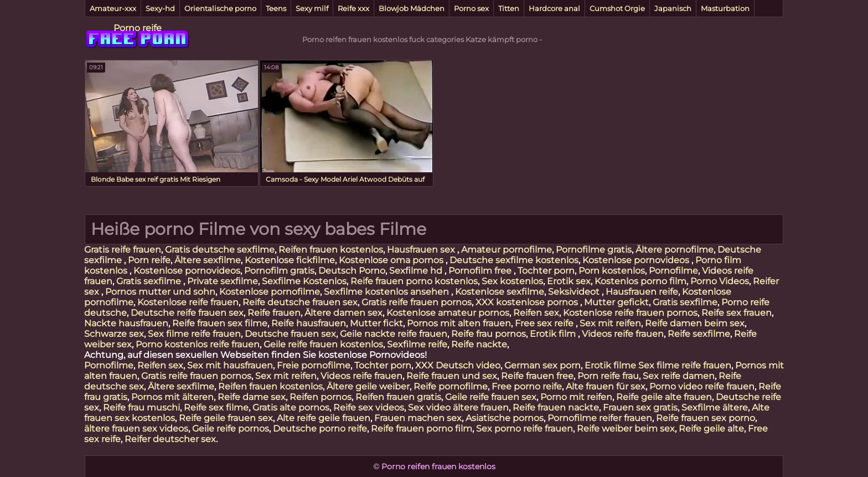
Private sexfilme (223, 281)
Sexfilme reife (417, 344)
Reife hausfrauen (309, 323)
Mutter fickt (376, 323)
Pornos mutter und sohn (160, 292)
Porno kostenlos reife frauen (198, 344)
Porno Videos (720, 281)
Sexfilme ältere (715, 407)
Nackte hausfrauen (126, 323)
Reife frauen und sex (452, 376)
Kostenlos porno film (640, 281)
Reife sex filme (216, 407)
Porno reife (138, 28)
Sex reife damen (679, 376)
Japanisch (673, 8)
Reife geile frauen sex (226, 418)
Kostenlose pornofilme (270, 292)
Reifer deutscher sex (170, 439)
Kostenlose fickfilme (290, 260)
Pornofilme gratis (594, 250)
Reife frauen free (537, 376)
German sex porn (542, 365)
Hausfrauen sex (422, 250)
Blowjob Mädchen (412, 8)
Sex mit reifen (610, 323)
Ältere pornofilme (675, 250)
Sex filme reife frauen (194, 334)
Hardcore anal (554, 8)
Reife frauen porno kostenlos (414, 281)
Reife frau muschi (141, 407)
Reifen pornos (321, 397)
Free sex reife (545, 323)
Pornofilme (673, 271)
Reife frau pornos (489, 334)
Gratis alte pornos (291, 407)
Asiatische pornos (505, 418)
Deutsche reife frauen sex (187, 313)
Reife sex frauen (737, 313)
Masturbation (725, 8)
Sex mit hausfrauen (230, 365)
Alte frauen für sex (606, 386)
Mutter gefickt (616, 302)
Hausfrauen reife (642, 292)
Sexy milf (312, 8)
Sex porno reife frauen (525, 429)
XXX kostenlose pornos (528, 302)
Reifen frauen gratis (398, 397)
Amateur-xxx (113, 8)
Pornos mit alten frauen (459, 323)
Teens (276, 8)
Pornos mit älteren (172, 397)
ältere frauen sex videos (136, 429)
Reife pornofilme (451, 386)
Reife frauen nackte (556, 407)
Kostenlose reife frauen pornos (630, 313)
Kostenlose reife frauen (188, 302)
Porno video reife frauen (702, 386)
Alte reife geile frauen (324, 418)
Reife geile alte (711, 429)
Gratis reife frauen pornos (417, 302)
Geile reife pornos (231, 429)
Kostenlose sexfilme (500, 292)
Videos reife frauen (623, 334)
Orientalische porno (220, 8)
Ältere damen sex (343, 313)
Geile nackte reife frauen (394, 334)
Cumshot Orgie (617, 8)
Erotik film (554, 334)
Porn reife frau (608, 376)
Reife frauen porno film (422, 429)
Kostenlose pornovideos (637, 260)
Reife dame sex (252, 397)
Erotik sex (569, 281)
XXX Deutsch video (458, 365)
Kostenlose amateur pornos (448, 313)
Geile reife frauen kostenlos (323, 344)
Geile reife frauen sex (491, 397)
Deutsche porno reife (320, 429)
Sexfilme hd (417, 271)
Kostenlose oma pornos (392, 260)
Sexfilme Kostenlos (304, 281)
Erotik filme (610, 365)
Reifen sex (536, 313)
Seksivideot (575, 292)
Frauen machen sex (418, 418)
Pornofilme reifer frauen (600, 418)
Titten (509, 8)
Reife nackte (479, 344)
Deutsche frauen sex (290, 334)
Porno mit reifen (576, 397)
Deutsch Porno (352, 271)
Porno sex (471, 8)
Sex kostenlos (512, 281)
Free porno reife (527, 386)
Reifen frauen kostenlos (331, 250)
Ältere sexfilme (208, 260)
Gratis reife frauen (123, 250)
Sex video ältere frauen (458, 407)
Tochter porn (546, 271)
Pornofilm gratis (279, 271)
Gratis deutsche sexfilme (220, 250)
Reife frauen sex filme (220, 323)
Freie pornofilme (314, 365)
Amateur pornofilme (507, 250)
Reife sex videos (369, 407)
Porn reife (149, 260)
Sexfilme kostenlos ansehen (387, 292)
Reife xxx (353, 8)
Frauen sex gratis (640, 407)
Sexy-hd (160, 8)
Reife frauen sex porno (706, 418)
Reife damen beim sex (695, 323)
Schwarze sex (114, 334)
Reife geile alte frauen (664, 397)
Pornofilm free (481, 271)
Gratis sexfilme (150, 281)
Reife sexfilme (699, 334)
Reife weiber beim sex (626, 429)
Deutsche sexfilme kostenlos (514, 260)
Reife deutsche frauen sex (300, 302)
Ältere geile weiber (368, 386)
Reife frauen (274, 313)
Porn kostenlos (612, 271)
